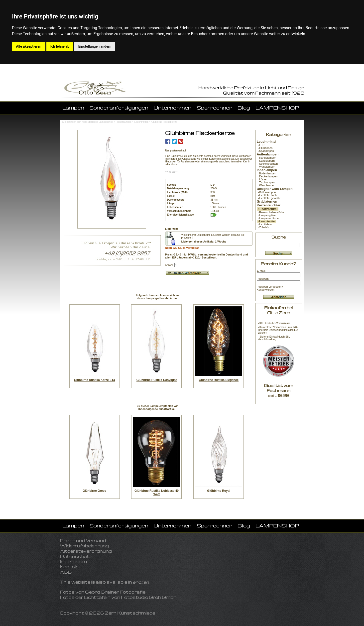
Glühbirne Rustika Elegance (219, 380)
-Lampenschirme (268, 218)
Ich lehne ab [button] (60, 46)
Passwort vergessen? (270, 287)
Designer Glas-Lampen (275, 189)
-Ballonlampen (266, 192)
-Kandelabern (266, 161)
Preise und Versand (83, 541)
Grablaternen (267, 201)
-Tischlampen (266, 182)
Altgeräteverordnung (86, 551)
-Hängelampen (266, 158)
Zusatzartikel (124, 122)
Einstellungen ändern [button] (95, 46)
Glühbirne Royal (219, 491)
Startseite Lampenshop (100, 122)
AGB (66, 572)
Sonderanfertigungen (119, 108)
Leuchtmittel (141, 122)
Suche (279, 237)
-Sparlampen (265, 151)
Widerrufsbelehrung (84, 546)
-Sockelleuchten (267, 164)
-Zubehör (263, 227)
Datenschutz (76, 556)
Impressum (73, 562)
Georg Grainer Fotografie (115, 592)
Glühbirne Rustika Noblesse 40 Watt (157, 493)
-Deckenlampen (267, 176)
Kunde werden (266, 290)
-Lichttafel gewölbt (269, 198)
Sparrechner (214, 108)
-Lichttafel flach (267, 195)
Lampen (73, 108)
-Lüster (262, 179)
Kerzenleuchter (269, 205)
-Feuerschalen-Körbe (270, 212)
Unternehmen (173, 108)
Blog (244, 108)
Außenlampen (268, 154)
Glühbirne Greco (94, 491)
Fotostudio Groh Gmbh (149, 597)
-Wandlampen (266, 167)
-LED (261, 145)
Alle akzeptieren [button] (29, 46)
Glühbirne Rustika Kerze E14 (94, 380)
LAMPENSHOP (277, 108)
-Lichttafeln (264, 224)
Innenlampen (267, 170)
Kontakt (70, 567)
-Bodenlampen (266, 173)
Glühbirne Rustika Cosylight (157, 380)
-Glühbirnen (265, 148)
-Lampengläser (267, 215)
